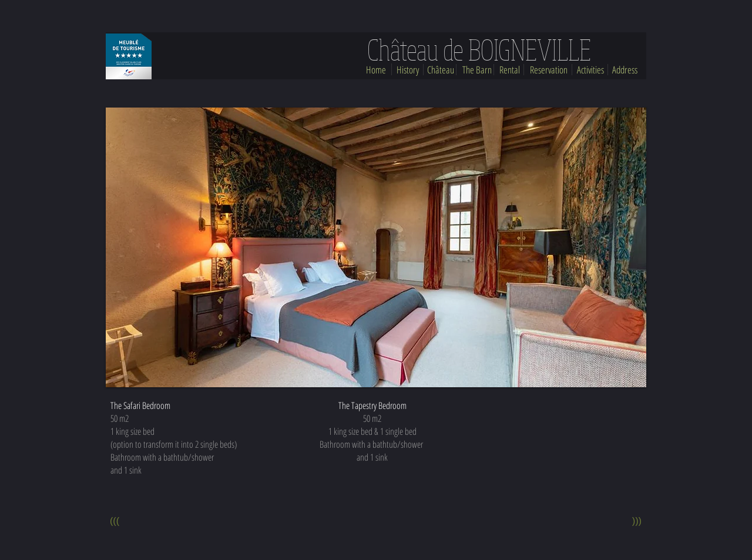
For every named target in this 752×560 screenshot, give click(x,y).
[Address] (625, 70)
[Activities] (590, 70)
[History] (408, 70)
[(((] (115, 522)
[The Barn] (477, 70)
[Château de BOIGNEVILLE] (479, 50)
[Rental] (510, 70)
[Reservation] (549, 70)
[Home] (376, 70)
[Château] (441, 70)
